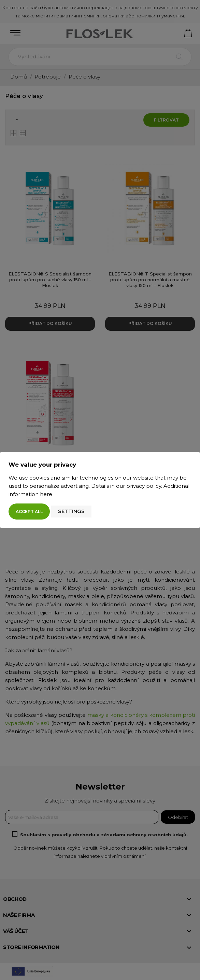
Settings (71, 511)
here (46, 494)
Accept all (29, 512)
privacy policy (144, 486)
